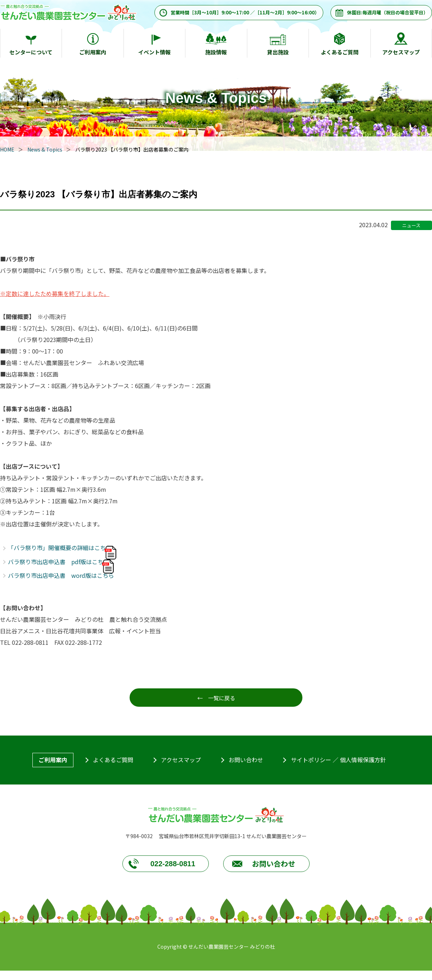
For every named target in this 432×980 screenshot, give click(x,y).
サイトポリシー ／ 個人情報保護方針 (338, 760)
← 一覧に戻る (216, 698)
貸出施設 (278, 52)
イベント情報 (154, 52)
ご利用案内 (93, 52)
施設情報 (216, 52)
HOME (7, 149)
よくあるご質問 (340, 52)
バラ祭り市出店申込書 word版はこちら (61, 575)
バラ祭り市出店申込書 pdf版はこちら (58, 562)
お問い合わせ (246, 760)
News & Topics (45, 149)
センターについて (31, 52)
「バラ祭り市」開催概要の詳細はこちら (60, 548)
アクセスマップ (401, 52)
